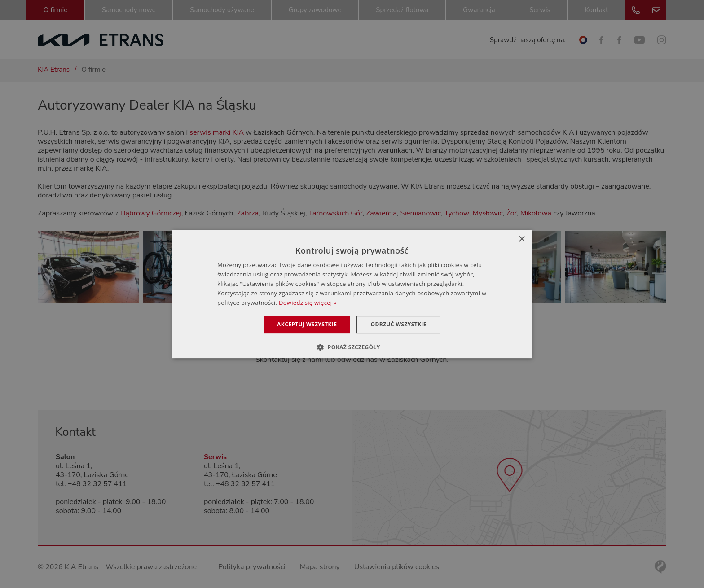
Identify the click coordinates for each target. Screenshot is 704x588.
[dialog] (352, 294)
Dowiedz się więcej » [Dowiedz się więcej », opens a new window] (308, 303)
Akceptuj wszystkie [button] (307, 324)
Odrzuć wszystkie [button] (398, 324)
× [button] (521, 239)
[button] (352, 347)
